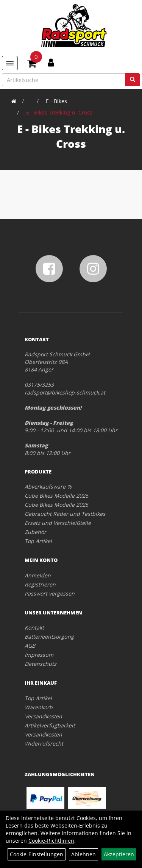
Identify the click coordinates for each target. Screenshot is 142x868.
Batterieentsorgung (49, 637)
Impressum (39, 655)
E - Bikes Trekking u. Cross (59, 112)
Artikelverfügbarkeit (50, 725)
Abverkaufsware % (48, 487)
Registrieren (40, 584)
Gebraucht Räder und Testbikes (65, 514)
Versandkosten (43, 716)
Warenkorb (39, 707)
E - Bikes (56, 101)
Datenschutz (41, 664)
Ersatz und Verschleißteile (58, 523)
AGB (30, 646)
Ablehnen (83, 854)
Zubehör (35, 532)
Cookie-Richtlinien (51, 841)
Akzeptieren (119, 854)
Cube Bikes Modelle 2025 (56, 505)
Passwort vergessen (50, 593)
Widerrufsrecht (44, 743)
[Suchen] (133, 80)
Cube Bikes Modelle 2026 (56, 496)
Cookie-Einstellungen (37, 854)
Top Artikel (38, 541)
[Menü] (10, 63)
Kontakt (34, 627)
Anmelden (38, 575)
